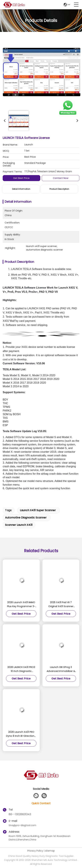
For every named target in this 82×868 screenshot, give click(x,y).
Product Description (59, 189)
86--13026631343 (20, 814)
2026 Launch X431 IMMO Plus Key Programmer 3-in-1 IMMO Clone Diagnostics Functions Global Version (21, 605)
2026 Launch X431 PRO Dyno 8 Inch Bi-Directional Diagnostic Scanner (21, 734)
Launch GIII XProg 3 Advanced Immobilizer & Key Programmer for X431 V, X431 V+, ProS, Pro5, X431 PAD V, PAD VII (61, 669)
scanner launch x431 (19, 525)
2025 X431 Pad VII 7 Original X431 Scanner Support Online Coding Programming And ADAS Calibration (61, 605)
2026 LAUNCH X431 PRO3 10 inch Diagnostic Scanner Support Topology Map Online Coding (21, 669)
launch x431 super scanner (38, 510)
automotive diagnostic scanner (26, 518)
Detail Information (21, 189)
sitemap (50, 851)
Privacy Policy (35, 851)
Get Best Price (21, 178)
